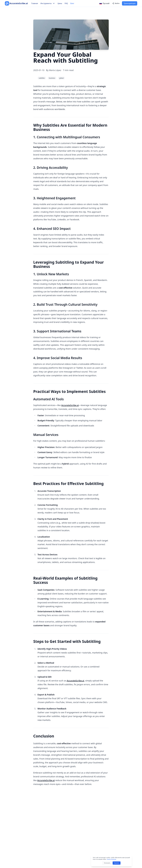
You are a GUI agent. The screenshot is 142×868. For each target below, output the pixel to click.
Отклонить (107, 863)
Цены (60, 3)
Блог (72, 3)
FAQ (66, 3)
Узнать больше (111, 859)
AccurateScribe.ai (70, 405)
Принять (117, 863)
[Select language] (104, 3)
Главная (35, 3)
